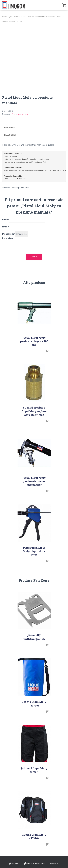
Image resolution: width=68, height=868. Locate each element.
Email (6, 227)
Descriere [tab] (9, 128)
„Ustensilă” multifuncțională (34, 637)
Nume (6, 220)
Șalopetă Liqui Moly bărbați (34, 770)
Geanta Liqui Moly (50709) (34, 704)
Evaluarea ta (9, 234)
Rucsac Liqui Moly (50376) (34, 836)
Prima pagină (7, 17)
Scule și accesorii (34, 17)
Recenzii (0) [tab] (10, 135)
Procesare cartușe (49, 17)
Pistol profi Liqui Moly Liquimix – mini (34, 551)
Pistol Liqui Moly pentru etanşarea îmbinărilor (34, 481)
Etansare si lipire (20, 17)
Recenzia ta (8, 238)
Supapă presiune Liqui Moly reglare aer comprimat (34, 411)
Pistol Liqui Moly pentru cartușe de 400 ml (34, 341)
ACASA (14, 864)
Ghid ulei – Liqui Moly (34, 864)
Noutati (55, 864)
